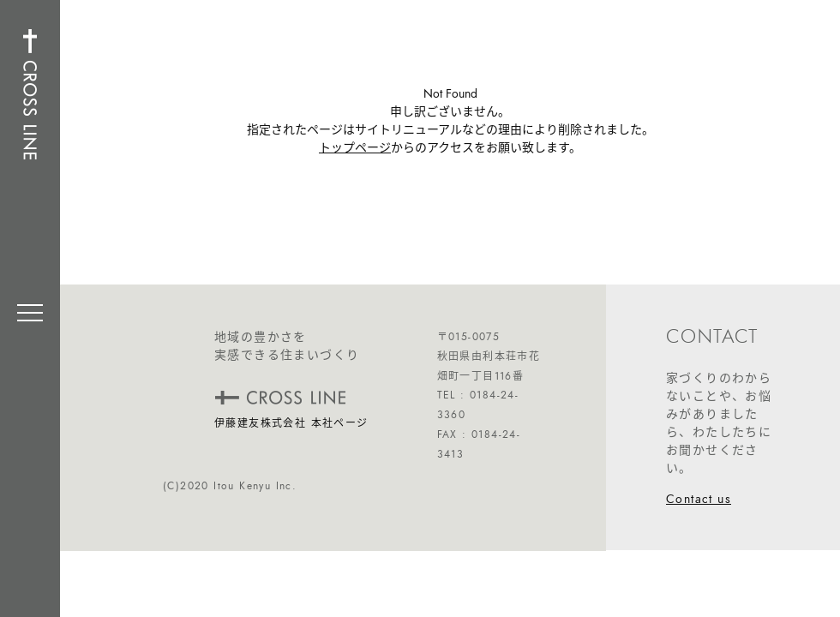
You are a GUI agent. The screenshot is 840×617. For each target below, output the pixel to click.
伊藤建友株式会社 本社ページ (291, 423)
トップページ (355, 148)
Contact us (699, 499)
